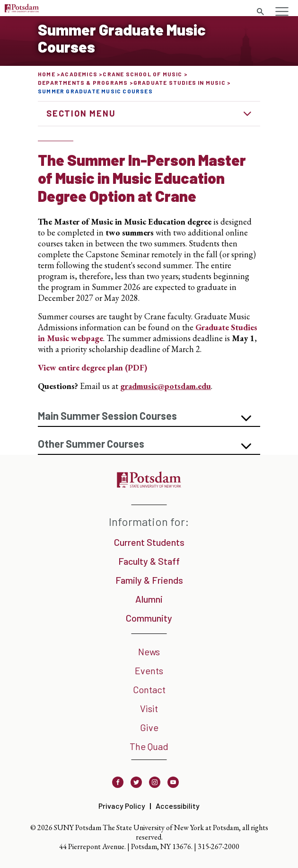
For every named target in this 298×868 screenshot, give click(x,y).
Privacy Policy (122, 806)
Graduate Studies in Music (180, 82)
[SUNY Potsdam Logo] (22, 9)
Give (149, 727)
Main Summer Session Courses (107, 416)
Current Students (149, 542)
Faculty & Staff (149, 561)
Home (47, 74)
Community (149, 618)
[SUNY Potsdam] (149, 484)
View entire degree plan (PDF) (92, 367)
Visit (149, 708)
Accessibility (178, 806)
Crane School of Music (142, 74)
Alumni (149, 599)
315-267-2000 (219, 846)
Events (149, 670)
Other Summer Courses (91, 443)
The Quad (149, 746)
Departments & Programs (83, 82)
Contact (149, 689)
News (149, 651)
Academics (79, 74)
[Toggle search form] (260, 12)
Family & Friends (149, 580)
